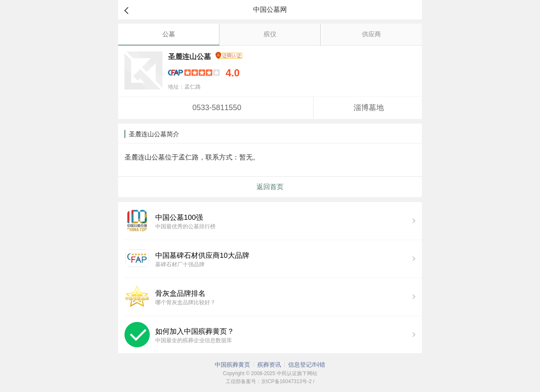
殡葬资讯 (269, 365)
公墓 (169, 34)
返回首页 (270, 187)
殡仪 (270, 34)
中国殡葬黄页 (232, 365)
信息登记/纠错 (307, 365)
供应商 (371, 34)
